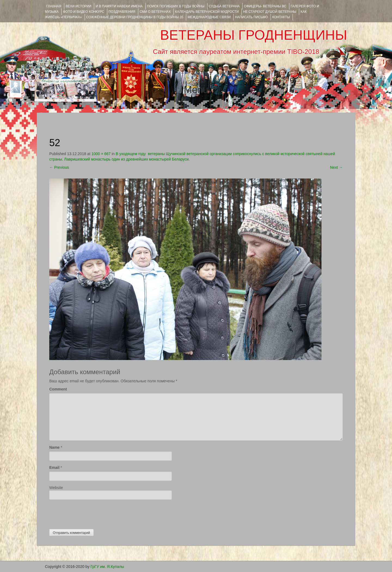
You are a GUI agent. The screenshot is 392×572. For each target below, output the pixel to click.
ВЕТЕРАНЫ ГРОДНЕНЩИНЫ (254, 35)
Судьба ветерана (224, 6)
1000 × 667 (101, 154)
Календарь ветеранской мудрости (207, 12)
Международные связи (209, 17)
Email (54, 468)
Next (336, 167)
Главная (54, 6)
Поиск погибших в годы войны (176, 6)
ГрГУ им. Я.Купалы (107, 567)
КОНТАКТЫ (281, 17)
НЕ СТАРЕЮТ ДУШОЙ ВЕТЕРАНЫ (270, 12)
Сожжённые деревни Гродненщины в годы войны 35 (135, 17)
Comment (58, 389)
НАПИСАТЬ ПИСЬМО (251, 17)
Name (54, 447)
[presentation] (91, 513)
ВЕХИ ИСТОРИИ (78, 6)
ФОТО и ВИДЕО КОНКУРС (83, 12)
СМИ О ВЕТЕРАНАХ (155, 12)
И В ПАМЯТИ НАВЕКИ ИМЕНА (119, 6)
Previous (59, 167)
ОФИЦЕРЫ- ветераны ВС (265, 6)
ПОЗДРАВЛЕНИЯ (122, 12)
